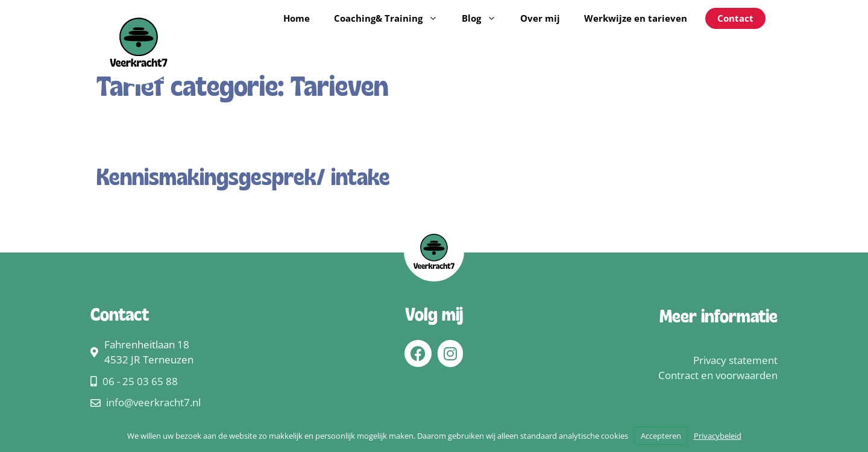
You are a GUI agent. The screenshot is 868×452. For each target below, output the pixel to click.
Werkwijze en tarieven (636, 18)
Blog (485, 18)
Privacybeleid (718, 436)
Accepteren (661, 436)
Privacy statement (735, 360)
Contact (735, 18)
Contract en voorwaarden (718, 375)
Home (297, 18)
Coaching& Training (392, 18)
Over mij (540, 18)
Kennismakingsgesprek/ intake (243, 179)
